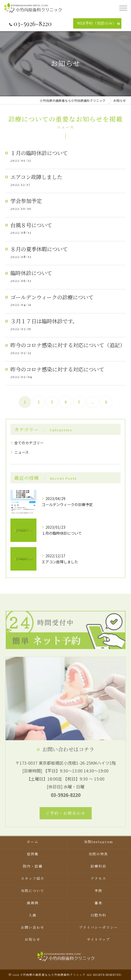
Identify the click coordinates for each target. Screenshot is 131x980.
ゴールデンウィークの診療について (52, 297)
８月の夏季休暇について (39, 249)
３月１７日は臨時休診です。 (44, 321)
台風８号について (31, 225)
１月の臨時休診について (39, 153)
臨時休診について (31, 273)
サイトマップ (98, 939)
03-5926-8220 (30, 23)
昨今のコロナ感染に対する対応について (57, 369)
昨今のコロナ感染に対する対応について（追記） (68, 345)
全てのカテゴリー (29, 443)
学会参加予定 (26, 201)
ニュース (21, 452)
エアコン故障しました (36, 177)
